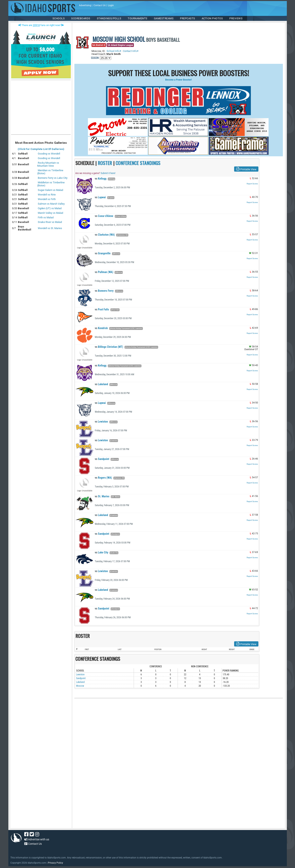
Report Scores (252, 184)
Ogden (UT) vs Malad (50, 208)
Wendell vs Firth (47, 199)
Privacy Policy (55, 863)
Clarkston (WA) (105, 235)
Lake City (102, 552)
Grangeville (103, 253)
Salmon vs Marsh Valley (51, 204)
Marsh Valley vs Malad (50, 213)
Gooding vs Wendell (49, 154)
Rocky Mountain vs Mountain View (48, 164)
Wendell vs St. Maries (50, 228)
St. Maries (102, 496)
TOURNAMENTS (138, 18)
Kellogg (101, 179)
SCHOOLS (59, 18)
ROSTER (105, 163)
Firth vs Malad (46, 217)
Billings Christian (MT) (109, 347)
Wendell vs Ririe (47, 195)
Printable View (246, 169)
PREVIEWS (236, 18)
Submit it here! (108, 173)
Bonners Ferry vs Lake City (53, 178)
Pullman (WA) (104, 272)
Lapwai (100, 197)
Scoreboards (81, 18)
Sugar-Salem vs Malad (50, 190)
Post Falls (102, 309)
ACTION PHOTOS (212, 18)
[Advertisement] (41, 108)
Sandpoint (102, 459)
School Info (114, 51)
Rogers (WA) (103, 478)
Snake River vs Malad (50, 222)
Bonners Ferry (104, 291)
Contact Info (131, 51)
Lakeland (101, 384)
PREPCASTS (188, 18)
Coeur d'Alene (104, 216)
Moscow (80, 686)
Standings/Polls (109, 18)
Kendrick (101, 328)
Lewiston (101, 422)
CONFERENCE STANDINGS (138, 163)
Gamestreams (164, 18)
